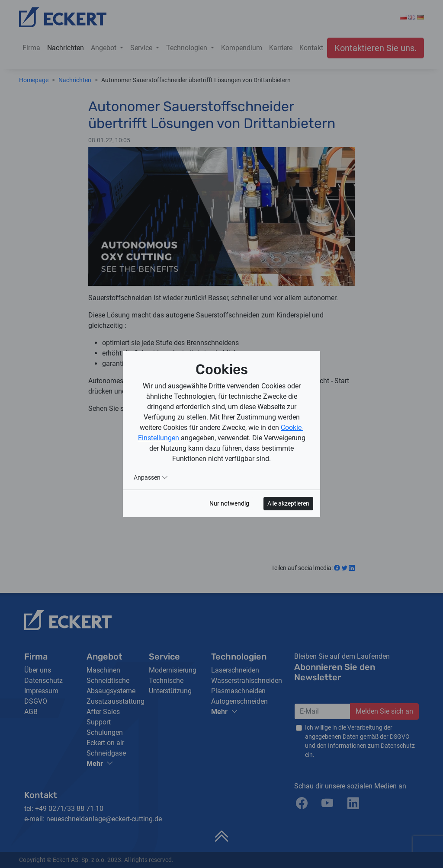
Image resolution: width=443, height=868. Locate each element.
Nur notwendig (229, 503)
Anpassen (151, 477)
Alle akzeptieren (288, 503)
